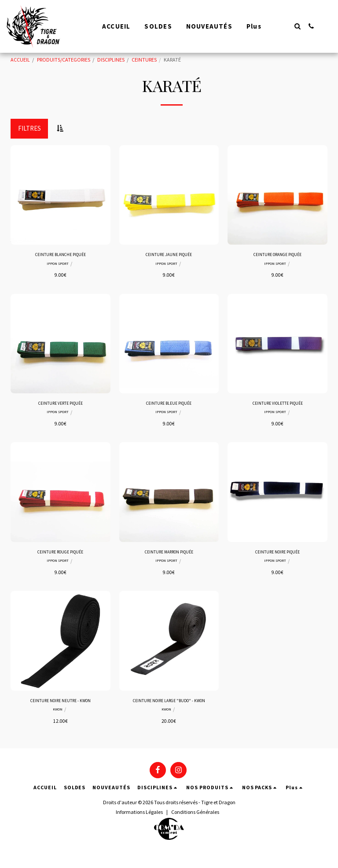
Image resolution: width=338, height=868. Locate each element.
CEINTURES (144, 60)
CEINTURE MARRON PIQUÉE (169, 556)
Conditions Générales (195, 827)
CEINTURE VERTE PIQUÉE (60, 406)
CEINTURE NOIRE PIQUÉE (277, 556)
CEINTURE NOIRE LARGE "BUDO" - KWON (169, 711)
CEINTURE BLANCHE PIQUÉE (60, 255)
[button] (297, 26)
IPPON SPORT (58, 265)
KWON (58, 716)
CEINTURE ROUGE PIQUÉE (60, 556)
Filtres (29, 128)
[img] (61, 195)
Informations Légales (139, 827)
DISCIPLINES (111, 60)
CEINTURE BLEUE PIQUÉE (169, 406)
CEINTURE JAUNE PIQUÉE (169, 255)
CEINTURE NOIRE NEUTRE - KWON (61, 707)
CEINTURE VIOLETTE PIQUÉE (277, 406)
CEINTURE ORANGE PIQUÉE (277, 255)
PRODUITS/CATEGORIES (64, 60)
